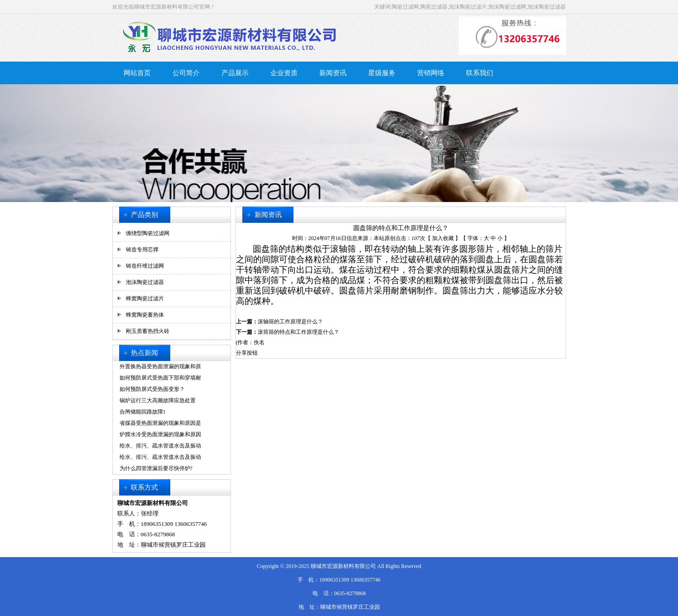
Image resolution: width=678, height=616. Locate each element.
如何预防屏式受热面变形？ (152, 389)
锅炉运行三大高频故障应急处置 (158, 400)
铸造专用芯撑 (142, 250)
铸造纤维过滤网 (145, 266)
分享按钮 (247, 353)
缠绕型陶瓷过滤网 (148, 233)
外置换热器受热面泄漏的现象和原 (160, 366)
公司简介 (186, 73)
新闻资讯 (333, 73)
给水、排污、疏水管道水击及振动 (160, 446)
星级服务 (382, 73)
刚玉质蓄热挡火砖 (148, 331)
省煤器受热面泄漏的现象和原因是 (160, 423)
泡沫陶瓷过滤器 (145, 282)
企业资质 (284, 73)
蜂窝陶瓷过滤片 (145, 298)
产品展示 (235, 73)
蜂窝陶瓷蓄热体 (145, 315)
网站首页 (137, 73)
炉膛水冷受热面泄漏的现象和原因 (160, 434)
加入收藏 (443, 238)
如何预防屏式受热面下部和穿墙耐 (160, 378)
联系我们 (480, 73)
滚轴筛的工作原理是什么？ (290, 322)
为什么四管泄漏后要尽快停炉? (156, 468)
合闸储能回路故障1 (143, 412)
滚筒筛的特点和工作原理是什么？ (298, 332)
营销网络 (431, 73)
